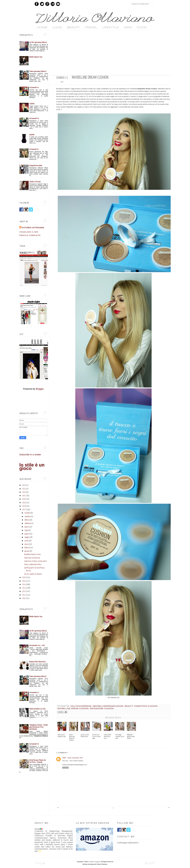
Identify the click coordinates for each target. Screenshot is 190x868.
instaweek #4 (34, 118)
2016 (24, 578)
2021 (24, 496)
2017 (24, 510)
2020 (24, 499)
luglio (26, 530)
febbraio (27, 548)
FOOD (142, 27)
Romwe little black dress (38, 662)
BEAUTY (73, 27)
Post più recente (58, 808)
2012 (24, 591)
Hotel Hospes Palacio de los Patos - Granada (38, 761)
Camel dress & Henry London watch (35, 561)
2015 (24, 581)
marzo (27, 544)
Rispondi (65, 768)
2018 (24, 506)
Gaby (64, 758)
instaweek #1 (34, 149)
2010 (24, 598)
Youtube (53, 4)
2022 (24, 492)
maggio (27, 537)
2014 (24, 585)
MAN (128, 27)
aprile (26, 541)
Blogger (40, 389)
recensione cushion (102, 709)
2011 (24, 595)
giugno (27, 534)
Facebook (37, 4)
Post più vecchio (168, 808)
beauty (129, 706)
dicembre (27, 513)
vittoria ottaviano (33, 228)
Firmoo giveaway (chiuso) (38, 71)
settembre (28, 523)
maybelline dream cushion (73, 709)
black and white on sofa (37, 709)
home (42, 27)
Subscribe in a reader (30, 455)
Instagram (58, 4)
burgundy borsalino (36, 166)
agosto (27, 527)
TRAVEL (91, 27)
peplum (32, 135)
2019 (24, 503)
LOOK (57, 27)
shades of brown (35, 182)
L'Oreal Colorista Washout (32, 558)
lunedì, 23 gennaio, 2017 (75, 758)
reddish (32, 104)
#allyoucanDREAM (81, 706)
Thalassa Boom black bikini (33, 565)
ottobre (27, 520)
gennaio (27, 551)
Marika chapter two (36, 57)
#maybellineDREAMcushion (108, 706)
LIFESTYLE (111, 27)
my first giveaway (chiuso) (38, 42)
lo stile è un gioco (32, 467)
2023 (24, 489)
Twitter (42, 4)
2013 (24, 588)
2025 (24, 485)
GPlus (47, 4)
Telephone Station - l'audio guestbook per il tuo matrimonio (39, 727)
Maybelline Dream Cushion (32, 554)
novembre (28, 517)
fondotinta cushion (146, 706)
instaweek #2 (34, 88)
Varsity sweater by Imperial (33, 574)
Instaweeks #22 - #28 (37, 645)
